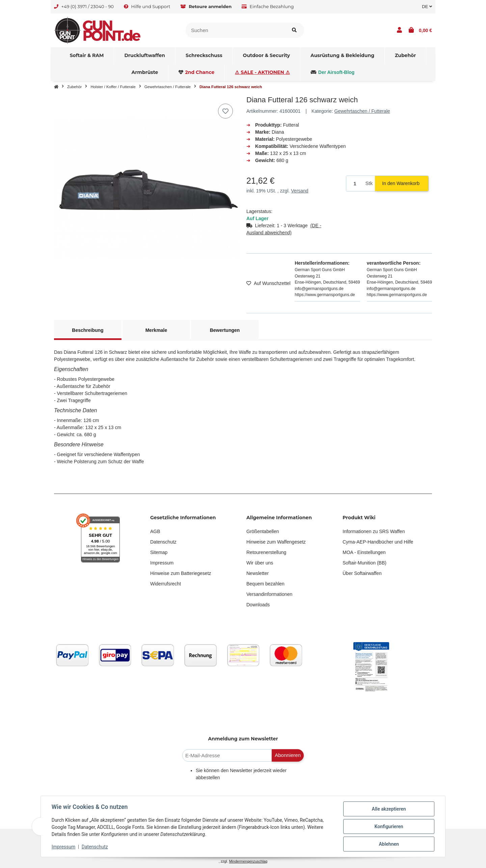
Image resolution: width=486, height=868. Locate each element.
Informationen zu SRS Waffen (374, 531)
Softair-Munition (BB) (364, 563)
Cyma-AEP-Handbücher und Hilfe (378, 542)
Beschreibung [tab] (88, 330)
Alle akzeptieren (389, 809)
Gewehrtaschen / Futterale (362, 111)
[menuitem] (87, 56)
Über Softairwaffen (362, 573)
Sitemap (159, 552)
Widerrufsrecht (166, 584)
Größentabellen (263, 531)
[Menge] (355, 183)
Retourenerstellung (266, 552)
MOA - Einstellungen (364, 552)
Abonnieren (288, 755)
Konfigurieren (389, 826)
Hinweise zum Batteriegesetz (181, 573)
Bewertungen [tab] (225, 330)
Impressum (162, 563)
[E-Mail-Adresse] (227, 755)
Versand (300, 191)
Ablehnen (389, 844)
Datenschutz (163, 542)
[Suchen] (235, 30)
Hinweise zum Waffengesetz (276, 542)
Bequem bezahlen (265, 584)
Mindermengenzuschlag (248, 861)
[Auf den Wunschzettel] (225, 111)
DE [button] (427, 7)
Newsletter (258, 573)
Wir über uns (260, 563)
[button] (399, 30)
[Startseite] (56, 87)
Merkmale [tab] (156, 330)
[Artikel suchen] (294, 30)
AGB (155, 531)
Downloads (258, 605)
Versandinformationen (269, 594)
